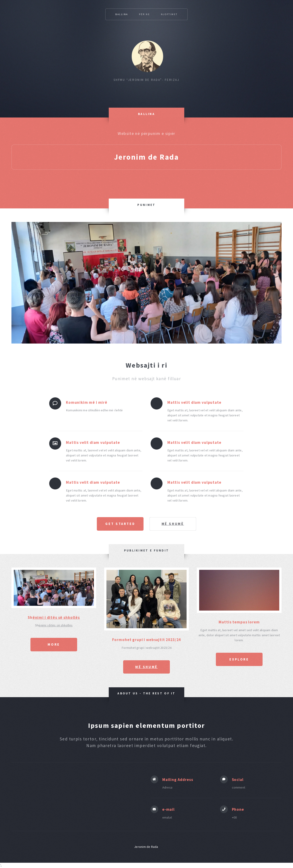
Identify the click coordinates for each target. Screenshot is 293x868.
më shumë (173, 524)
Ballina (122, 14)
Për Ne (144, 14)
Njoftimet (169, 14)
